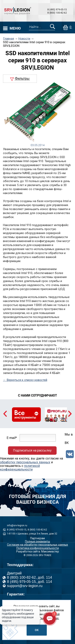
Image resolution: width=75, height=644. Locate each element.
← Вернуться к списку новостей (25, 380)
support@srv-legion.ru (25, 586)
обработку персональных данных (25, 462)
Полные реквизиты (37, 541)
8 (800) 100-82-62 (57, 13)
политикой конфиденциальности (20, 468)
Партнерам (37, 538)
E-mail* (12, 438)
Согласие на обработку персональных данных (37, 545)
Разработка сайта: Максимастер (38, 551)
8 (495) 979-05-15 (57, 10)
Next (70, 414)
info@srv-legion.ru (17, 525)
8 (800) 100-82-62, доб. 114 (29, 577)
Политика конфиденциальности (38, 548)
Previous (5, 414)
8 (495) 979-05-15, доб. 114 (29, 582)
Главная (8, 39)
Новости (24, 39)
